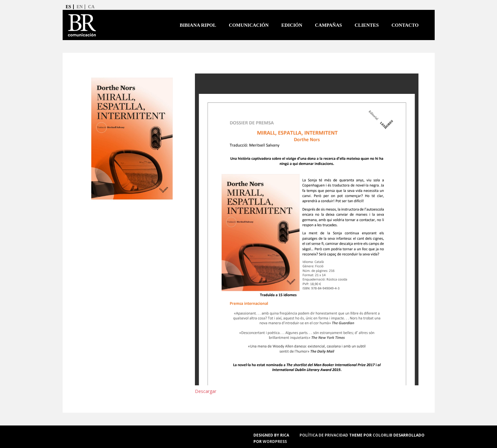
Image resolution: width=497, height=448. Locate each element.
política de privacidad (324, 435)
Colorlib (383, 435)
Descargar (206, 391)
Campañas (329, 25)
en (80, 7)
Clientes (367, 25)
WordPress (275, 441)
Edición (292, 25)
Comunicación (249, 25)
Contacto (405, 25)
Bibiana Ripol (198, 25)
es (69, 7)
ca (91, 7)
